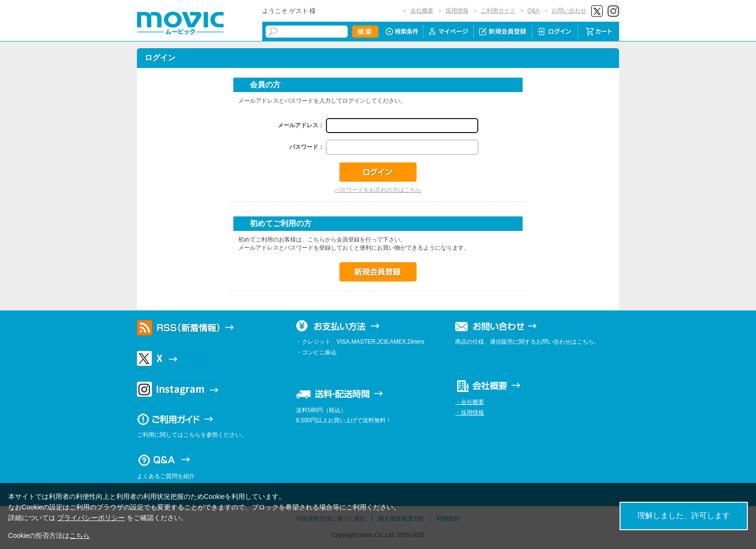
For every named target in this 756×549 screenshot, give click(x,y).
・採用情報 (470, 413)
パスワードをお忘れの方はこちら (378, 190)
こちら (80, 536)
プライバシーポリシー (91, 518)
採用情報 (457, 11)
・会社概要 (470, 402)
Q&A (533, 11)
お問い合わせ (569, 11)
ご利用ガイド (498, 11)
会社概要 (422, 11)
